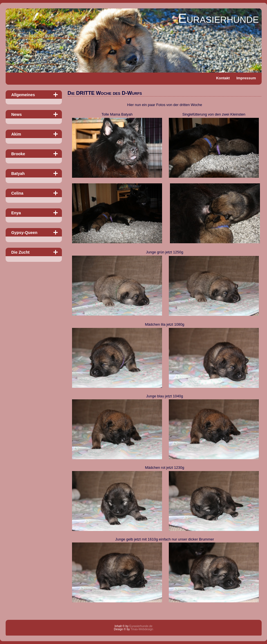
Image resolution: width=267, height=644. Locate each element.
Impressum (246, 78)
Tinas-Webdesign (142, 629)
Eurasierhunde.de (141, 626)
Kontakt (223, 78)
